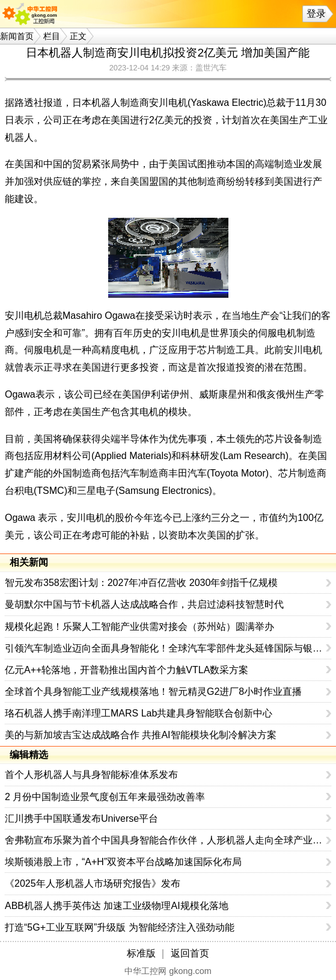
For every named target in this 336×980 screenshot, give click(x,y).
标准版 (141, 953)
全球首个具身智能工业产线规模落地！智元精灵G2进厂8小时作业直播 (153, 692)
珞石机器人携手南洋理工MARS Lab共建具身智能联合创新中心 (139, 713)
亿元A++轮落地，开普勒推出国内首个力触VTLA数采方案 (127, 670)
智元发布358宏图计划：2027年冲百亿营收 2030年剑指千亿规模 (141, 583)
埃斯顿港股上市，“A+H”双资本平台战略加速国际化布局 (123, 862)
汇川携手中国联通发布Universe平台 (81, 818)
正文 (78, 36)
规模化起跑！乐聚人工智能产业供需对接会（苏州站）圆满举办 (139, 627)
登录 (316, 14)
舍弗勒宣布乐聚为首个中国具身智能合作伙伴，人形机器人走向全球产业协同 (166, 840)
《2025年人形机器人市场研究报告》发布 (93, 883)
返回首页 (190, 953)
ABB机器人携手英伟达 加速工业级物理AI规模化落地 (117, 906)
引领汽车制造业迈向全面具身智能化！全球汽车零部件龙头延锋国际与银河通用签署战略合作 (166, 648)
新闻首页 (17, 36)
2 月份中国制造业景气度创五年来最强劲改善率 (105, 797)
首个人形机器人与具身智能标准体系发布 (91, 775)
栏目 (52, 36)
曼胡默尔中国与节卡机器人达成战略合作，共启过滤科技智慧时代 (144, 604)
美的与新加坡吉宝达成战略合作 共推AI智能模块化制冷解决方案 (141, 735)
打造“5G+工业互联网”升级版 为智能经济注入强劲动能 (120, 927)
